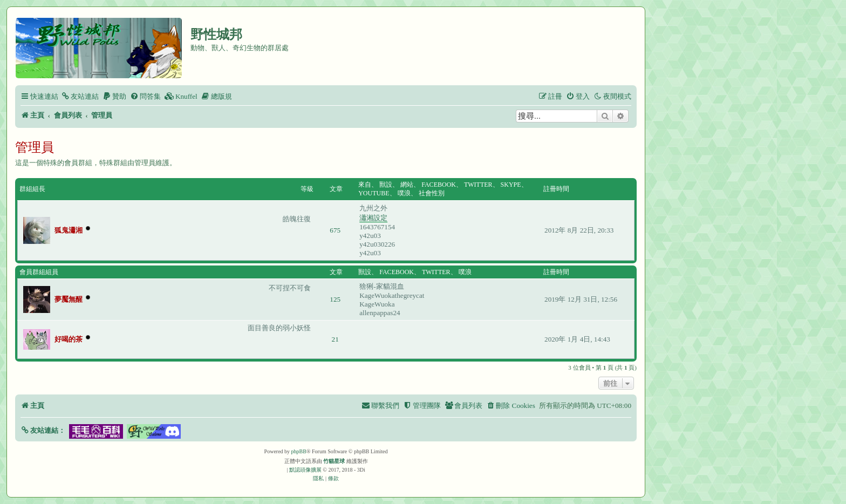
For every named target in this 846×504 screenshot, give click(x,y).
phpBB (299, 451)
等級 (307, 189)
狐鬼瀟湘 (69, 230)
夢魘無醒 (69, 299)
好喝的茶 (69, 339)
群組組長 (32, 189)
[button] (43, 430)
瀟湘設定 (373, 218)
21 (335, 339)
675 (335, 230)
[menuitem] (80, 96)
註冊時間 (556, 189)
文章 (336, 189)
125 (335, 299)
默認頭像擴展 (305, 470)
